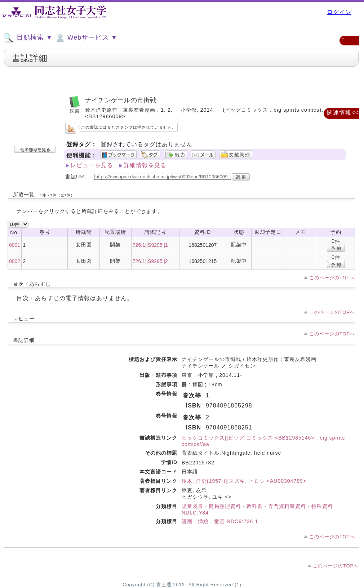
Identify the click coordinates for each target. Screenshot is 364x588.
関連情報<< (343, 113)
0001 (15, 245)
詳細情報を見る (145, 165)
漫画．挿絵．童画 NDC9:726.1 (220, 521)
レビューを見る (92, 165)
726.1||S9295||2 (150, 261)
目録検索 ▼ (28, 38)
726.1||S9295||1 (150, 245)
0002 (15, 261)
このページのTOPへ (332, 278)
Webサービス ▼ (86, 38)
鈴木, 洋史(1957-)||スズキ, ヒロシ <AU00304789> (244, 481)
